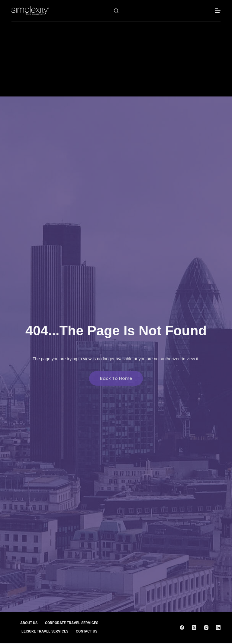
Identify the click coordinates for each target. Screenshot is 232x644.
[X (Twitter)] (194, 628)
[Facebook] (182, 628)
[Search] (116, 11)
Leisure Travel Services (45, 631)
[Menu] (218, 11)
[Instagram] (206, 628)
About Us (29, 623)
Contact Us (87, 631)
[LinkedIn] (218, 628)
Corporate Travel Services (72, 623)
